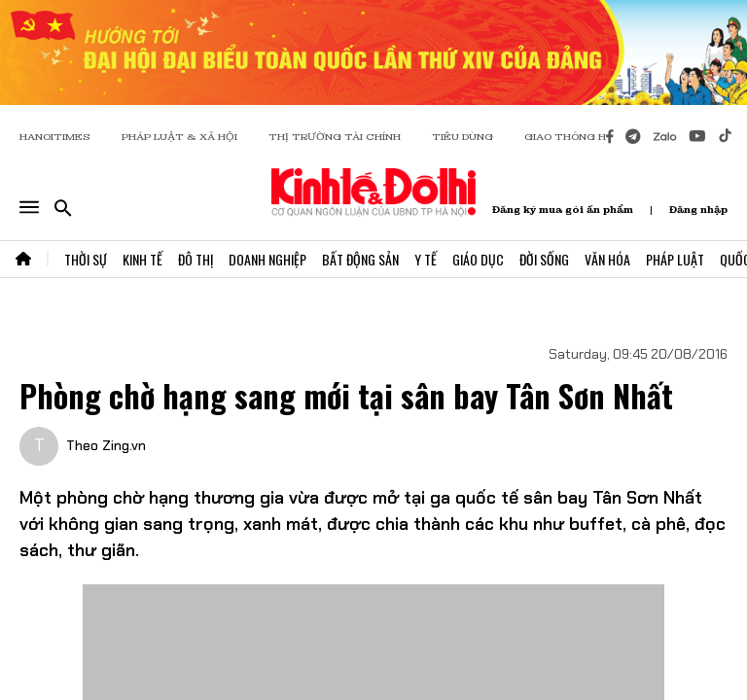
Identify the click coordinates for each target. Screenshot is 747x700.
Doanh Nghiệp (267, 259)
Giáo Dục (478, 259)
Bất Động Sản (360, 259)
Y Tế (426, 259)
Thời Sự (86, 259)
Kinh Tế (142, 259)
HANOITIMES (55, 137)
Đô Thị (196, 259)
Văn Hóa (607, 259)
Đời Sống (544, 259)
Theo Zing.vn (106, 445)
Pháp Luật (675, 259)
